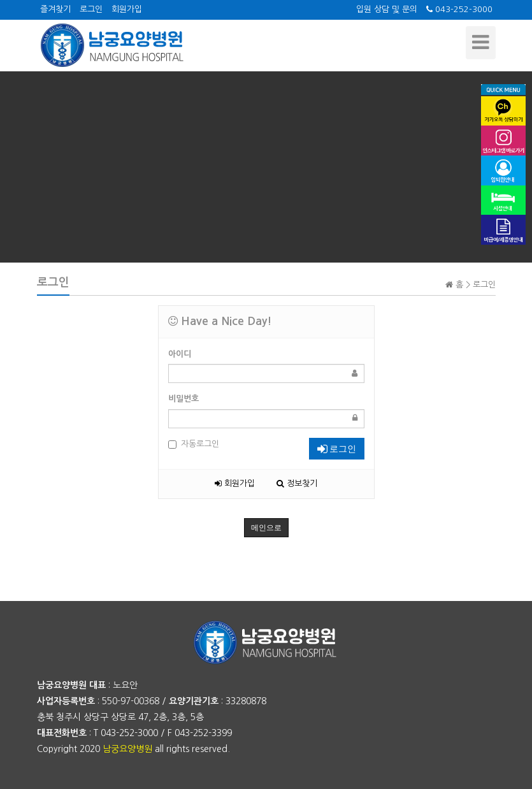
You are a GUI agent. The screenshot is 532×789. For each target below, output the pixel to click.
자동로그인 (194, 444)
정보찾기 (297, 483)
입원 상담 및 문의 (387, 9)
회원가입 (127, 9)
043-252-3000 (459, 9)
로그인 (91, 9)
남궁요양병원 (127, 749)
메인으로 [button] (266, 528)
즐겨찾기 (55, 9)
